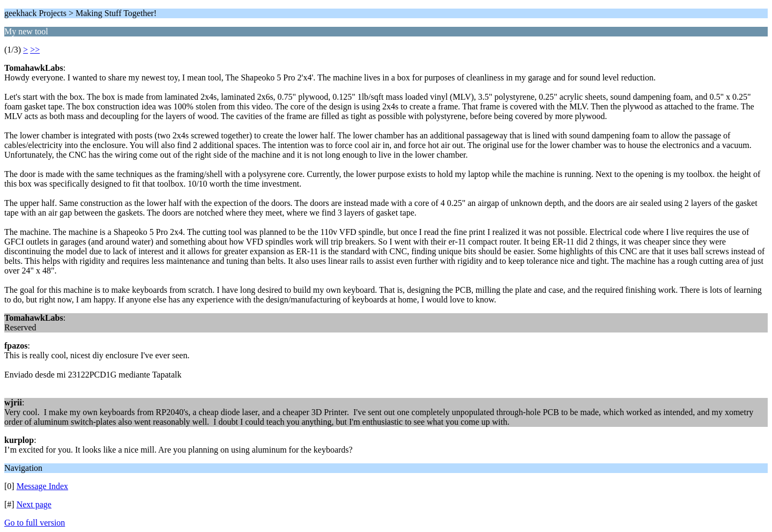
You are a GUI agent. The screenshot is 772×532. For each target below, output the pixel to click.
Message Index (42, 486)
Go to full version (35, 523)
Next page (34, 504)
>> (35, 50)
